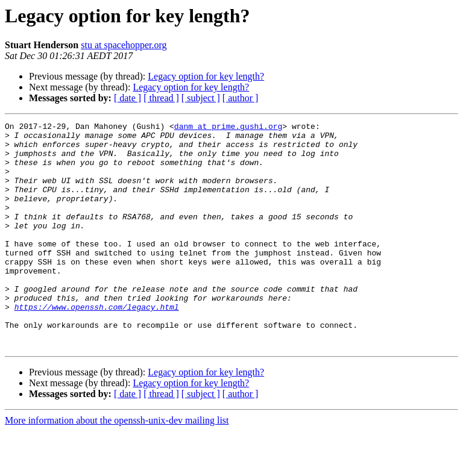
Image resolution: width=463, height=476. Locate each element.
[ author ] (241, 98)
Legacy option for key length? (206, 76)
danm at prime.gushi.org (228, 128)
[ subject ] (201, 98)
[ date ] (128, 98)
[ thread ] (161, 98)
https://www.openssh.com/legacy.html (97, 345)
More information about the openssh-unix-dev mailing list (117, 465)
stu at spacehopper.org (124, 45)
